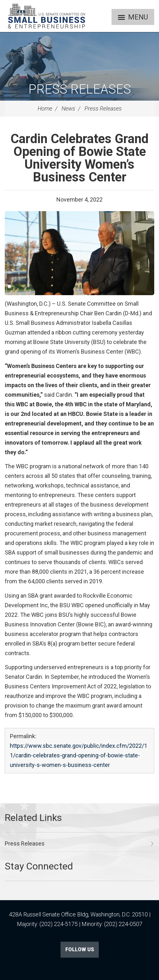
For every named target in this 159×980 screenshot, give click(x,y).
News (68, 108)
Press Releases (80, 89)
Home (45, 108)
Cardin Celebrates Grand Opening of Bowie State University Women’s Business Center (79, 158)
